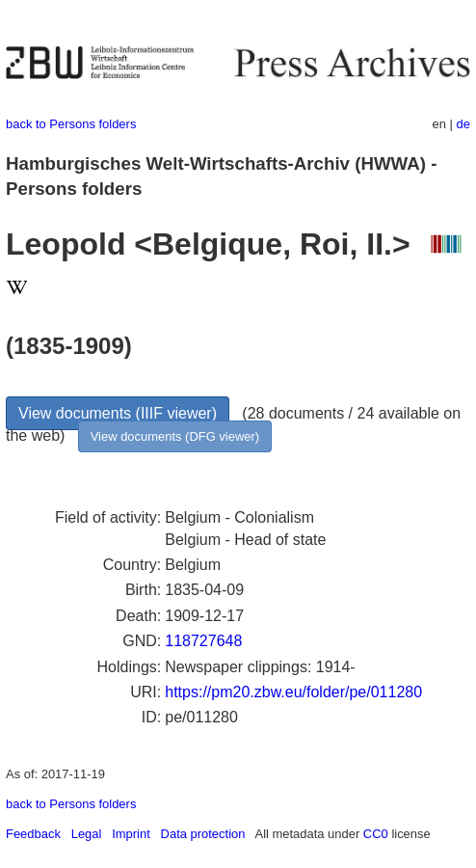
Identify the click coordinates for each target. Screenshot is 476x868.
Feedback (33, 834)
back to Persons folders (71, 124)
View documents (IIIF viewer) (118, 413)
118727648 (203, 641)
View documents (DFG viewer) (175, 436)
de (463, 124)
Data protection (203, 834)
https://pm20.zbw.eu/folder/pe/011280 (293, 692)
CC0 (376, 834)
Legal (87, 834)
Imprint (131, 834)
